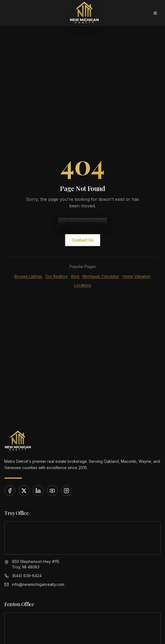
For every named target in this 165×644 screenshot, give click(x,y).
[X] (24, 491)
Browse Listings (28, 276)
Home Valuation (137, 276)
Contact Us (83, 240)
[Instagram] (66, 491)
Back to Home (83, 224)
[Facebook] (10, 491)
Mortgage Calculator (101, 276)
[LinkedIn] (38, 491)
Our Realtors (57, 276)
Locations (83, 285)
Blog (75, 276)
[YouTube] (52, 491)
